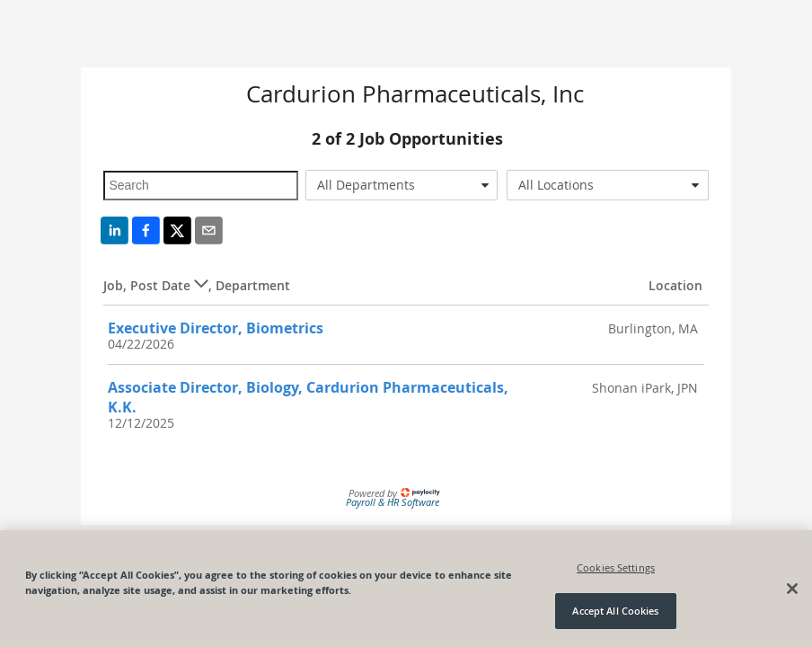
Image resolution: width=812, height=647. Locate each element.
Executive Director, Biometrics (216, 328)
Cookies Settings (616, 567)
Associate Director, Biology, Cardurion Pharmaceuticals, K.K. (308, 397)
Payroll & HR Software (393, 502)
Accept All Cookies (615, 611)
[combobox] (402, 185)
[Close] (792, 589)
